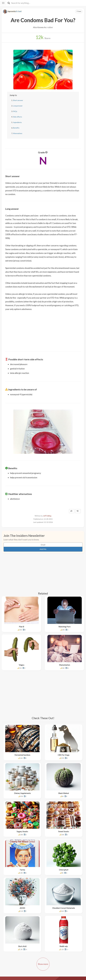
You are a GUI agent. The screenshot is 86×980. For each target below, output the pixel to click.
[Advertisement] (43, 329)
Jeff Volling (47, 516)
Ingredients (17, 122)
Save (79, 11)
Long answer (18, 106)
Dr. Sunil (19, 11)
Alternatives (18, 133)
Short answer (18, 100)
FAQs (15, 111)
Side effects (18, 117)
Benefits (16, 128)
